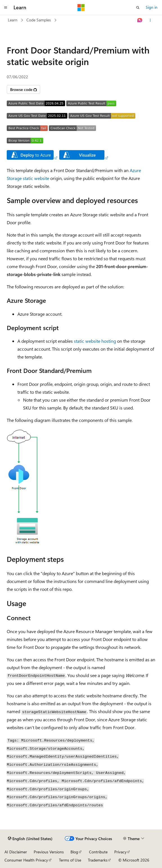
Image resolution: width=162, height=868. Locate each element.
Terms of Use (70, 860)
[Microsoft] (81, 8)
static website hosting (95, 341)
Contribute (98, 852)
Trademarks (98, 860)
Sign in (152, 7)
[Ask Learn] (140, 20)
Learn (13, 20)
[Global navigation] (6, 8)
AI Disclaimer (16, 852)
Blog (74, 852)
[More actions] (150, 20)
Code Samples (39, 20)
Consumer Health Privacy (26, 860)
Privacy (120, 852)
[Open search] (138, 8)
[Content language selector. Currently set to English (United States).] (30, 839)
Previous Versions (49, 852)
